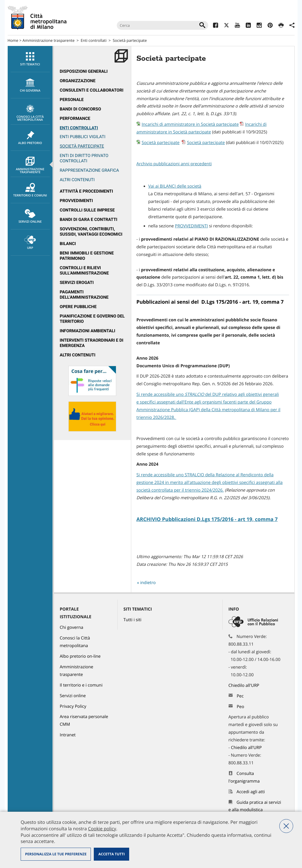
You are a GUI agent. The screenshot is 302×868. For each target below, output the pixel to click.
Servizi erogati (77, 283)
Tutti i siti (133, 620)
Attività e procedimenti (87, 191)
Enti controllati (94, 40)
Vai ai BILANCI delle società (175, 186)
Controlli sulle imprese (87, 210)
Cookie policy (102, 829)
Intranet (68, 735)
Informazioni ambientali (88, 331)
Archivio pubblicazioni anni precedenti (174, 164)
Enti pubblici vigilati (83, 137)
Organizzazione (78, 81)
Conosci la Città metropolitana (30, 113)
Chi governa (72, 628)
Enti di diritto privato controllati (84, 158)
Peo (240, 707)
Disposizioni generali (84, 71)
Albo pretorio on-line (80, 656)
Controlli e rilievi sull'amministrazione (84, 271)
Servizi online (30, 216)
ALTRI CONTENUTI (77, 180)
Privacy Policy (73, 706)
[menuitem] (30, 59)
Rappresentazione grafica (90, 170)
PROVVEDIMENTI (191, 226)
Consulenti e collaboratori (92, 90)
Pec (240, 696)
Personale (72, 100)
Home (13, 40)
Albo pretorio (30, 138)
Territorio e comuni (30, 190)
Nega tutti (286, 826)
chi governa (30, 85)
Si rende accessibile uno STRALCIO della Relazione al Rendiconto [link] (200, 475)
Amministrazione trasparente (48, 40)
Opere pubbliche (78, 307)
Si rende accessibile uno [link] (161, 395)
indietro (148, 583)
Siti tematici (30, 59)
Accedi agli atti (251, 792)
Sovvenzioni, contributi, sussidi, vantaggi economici (91, 232)
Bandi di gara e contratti (89, 220)
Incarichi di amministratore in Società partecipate (190, 124)
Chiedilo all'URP (244, 686)
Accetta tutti (111, 854)
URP (30, 243)
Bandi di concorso (81, 109)
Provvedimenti (77, 201)
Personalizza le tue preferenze (56, 854)
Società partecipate (130, 40)
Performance (75, 119)
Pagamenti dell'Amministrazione (84, 295)
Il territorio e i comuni (81, 685)
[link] (194, 395)
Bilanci (68, 244)
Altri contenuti (78, 355)
